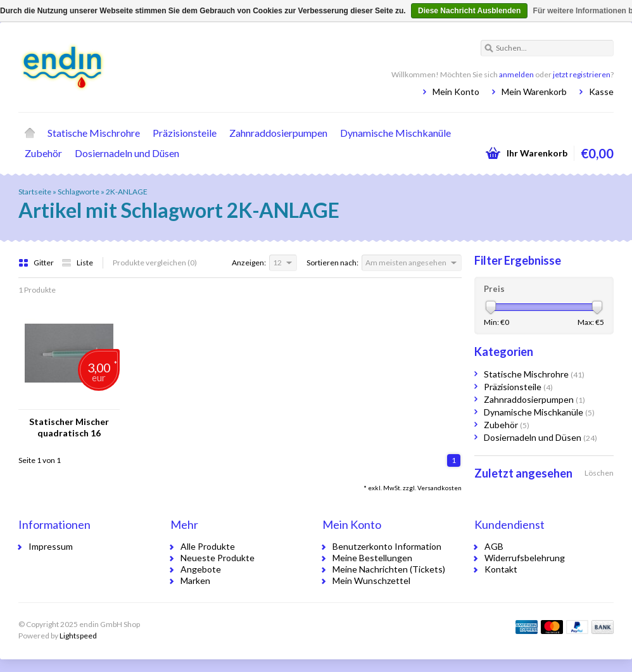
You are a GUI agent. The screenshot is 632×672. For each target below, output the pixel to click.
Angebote (201, 569)
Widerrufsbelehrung (525, 558)
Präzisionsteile (185, 133)
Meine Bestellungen (372, 558)
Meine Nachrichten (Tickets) (389, 569)
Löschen (599, 473)
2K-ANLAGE (127, 192)
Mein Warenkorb (534, 92)
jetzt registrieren (582, 74)
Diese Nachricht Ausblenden (469, 11)
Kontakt (501, 569)
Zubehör (43, 153)
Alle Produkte (208, 546)
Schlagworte (79, 192)
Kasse (601, 92)
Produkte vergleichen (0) (155, 263)
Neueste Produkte (218, 558)
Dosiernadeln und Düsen (127, 153)
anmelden (516, 74)
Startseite (30, 133)
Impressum (51, 546)
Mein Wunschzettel (371, 580)
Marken (195, 580)
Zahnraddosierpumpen (278, 133)
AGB (494, 546)
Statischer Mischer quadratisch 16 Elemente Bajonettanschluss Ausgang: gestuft (69, 428)
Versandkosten (439, 488)
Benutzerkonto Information (387, 546)
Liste (77, 263)
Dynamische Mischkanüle (395, 133)
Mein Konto (456, 92)
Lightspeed (78, 636)
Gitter (37, 263)
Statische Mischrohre (94, 133)
